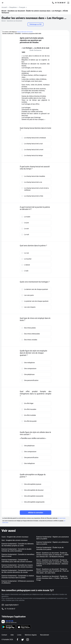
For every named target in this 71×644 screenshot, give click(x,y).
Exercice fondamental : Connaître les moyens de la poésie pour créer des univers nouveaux (17, 566)
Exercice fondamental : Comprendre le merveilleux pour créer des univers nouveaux (17, 561)
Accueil (4, 7)
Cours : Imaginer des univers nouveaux (15, 537)
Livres (19, 635)
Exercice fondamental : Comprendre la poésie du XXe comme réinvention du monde (17, 571)
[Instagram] (28, 640)
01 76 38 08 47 (60, 3)
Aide (12, 635)
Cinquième (13, 7)
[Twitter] (23, 640)
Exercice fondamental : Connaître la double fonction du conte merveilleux (16, 550)
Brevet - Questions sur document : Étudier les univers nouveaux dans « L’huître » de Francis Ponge (52, 578)
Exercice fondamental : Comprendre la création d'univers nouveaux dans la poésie (18, 577)
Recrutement (45, 635)
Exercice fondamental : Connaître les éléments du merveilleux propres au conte (18, 545)
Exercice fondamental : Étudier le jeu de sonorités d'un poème (50, 548)
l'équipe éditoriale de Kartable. (25, 32)
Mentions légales (31, 635)
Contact (4, 635)
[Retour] (4, 3)
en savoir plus (62, 518)
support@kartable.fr (12, 605)
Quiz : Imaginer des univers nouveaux (15, 540)
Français (22, 7)
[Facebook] (17, 640)
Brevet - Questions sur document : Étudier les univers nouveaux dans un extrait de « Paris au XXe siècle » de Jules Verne (52, 571)
